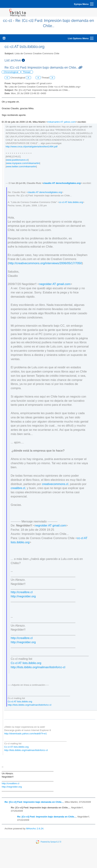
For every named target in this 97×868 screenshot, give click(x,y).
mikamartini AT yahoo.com (61, 122)
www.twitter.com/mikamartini (21, 166)
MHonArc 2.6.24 (35, 829)
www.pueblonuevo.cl (17, 160)
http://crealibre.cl (22, 592)
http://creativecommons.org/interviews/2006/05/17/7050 (45, 263)
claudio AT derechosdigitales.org (62, 183)
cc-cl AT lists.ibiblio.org (71, 202)
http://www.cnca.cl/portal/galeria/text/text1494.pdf (31, 147)
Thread (27, 72)
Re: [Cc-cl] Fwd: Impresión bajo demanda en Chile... (34, 802)
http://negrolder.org (23, 596)
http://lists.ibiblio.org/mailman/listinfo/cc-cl (38, 667)
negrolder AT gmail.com (55, 284)
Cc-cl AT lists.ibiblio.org (26, 663)
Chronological (11, 72)
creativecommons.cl (55, 484)
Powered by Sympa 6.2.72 (51, 842)
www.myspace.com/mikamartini (23, 163)
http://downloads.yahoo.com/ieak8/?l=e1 (26, 734)
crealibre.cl (18, 488)
